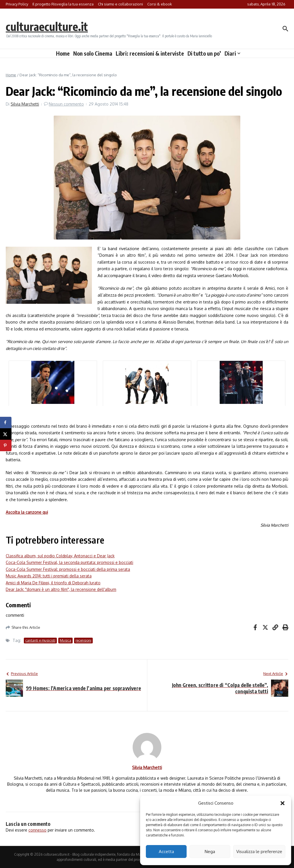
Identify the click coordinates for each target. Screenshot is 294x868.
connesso (37, 830)
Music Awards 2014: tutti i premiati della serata (49, 576)
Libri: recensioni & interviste (150, 53)
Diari (232, 53)
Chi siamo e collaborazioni (120, 4)
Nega (210, 852)
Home (63, 53)
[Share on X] (6, 434)
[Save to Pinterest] (6, 445)
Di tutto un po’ (204, 53)
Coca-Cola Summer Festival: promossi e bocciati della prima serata (68, 569)
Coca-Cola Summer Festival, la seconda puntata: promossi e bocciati (69, 562)
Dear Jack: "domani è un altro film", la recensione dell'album (61, 589)
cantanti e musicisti (40, 640)
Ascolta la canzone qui (27, 512)
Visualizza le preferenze (259, 852)
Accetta (166, 852)
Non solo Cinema (93, 53)
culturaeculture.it (47, 26)
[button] (283, 803)
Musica (65, 640)
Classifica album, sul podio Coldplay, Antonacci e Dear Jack (60, 556)
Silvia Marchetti (25, 104)
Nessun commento (66, 104)
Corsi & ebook (160, 4)
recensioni (83, 640)
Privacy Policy (17, 4)
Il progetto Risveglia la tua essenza (63, 4)
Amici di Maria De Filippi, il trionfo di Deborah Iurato (53, 583)
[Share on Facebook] (6, 423)
